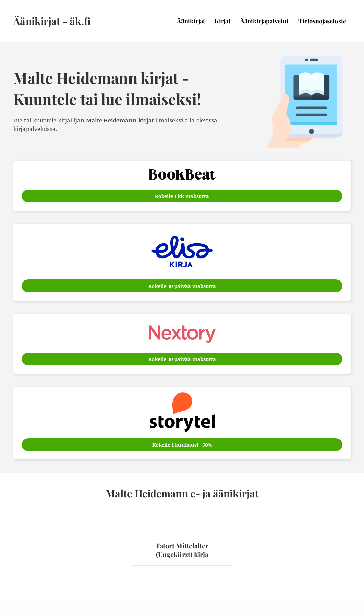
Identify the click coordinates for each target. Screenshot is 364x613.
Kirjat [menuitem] (223, 21)
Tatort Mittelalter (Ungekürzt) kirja (182, 550)
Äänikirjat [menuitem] (191, 21)
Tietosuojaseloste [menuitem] (322, 21)
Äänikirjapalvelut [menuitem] (264, 21)
